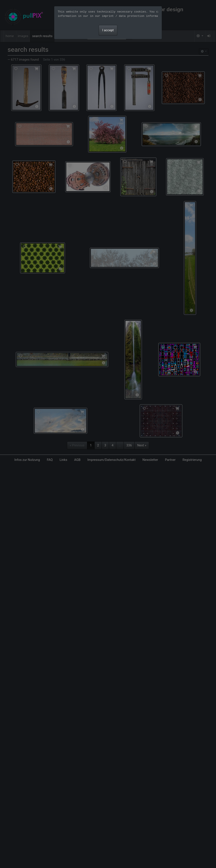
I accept (108, 30)
